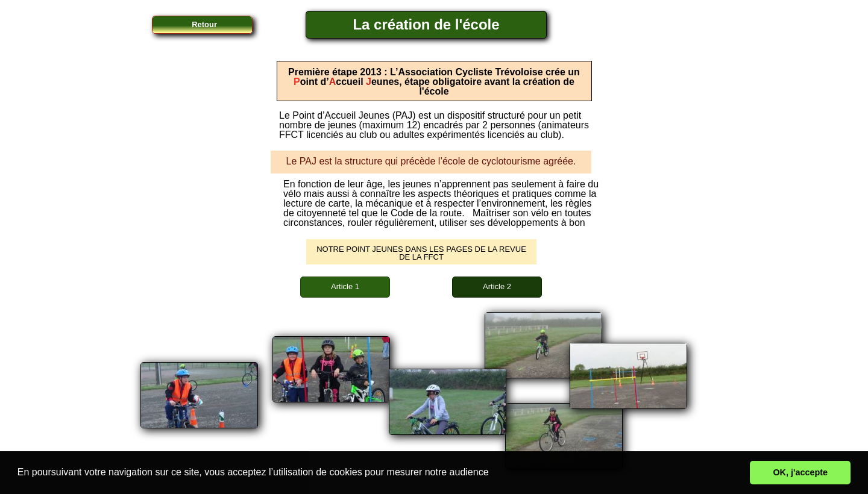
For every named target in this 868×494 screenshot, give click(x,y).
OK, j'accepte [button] (800, 472)
